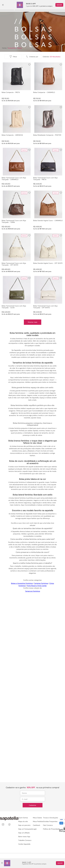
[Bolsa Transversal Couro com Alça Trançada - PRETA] (48, 167)
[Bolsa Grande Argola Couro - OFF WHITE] (48, 253)
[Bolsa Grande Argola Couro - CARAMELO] (48, 210)
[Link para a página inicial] (4, 48)
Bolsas (20, 48)
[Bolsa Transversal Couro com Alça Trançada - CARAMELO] (17, 167)
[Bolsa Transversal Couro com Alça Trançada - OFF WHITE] (17, 253)
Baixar (60, 863)
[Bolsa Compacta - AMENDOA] (17, 125)
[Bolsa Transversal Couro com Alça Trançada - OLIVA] (17, 295)
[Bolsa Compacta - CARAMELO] (48, 82)
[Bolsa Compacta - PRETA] (17, 82)
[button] (32, 57)
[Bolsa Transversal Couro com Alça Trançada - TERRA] (17, 210)
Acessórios (12, 48)
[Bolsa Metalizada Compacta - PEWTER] (48, 125)
